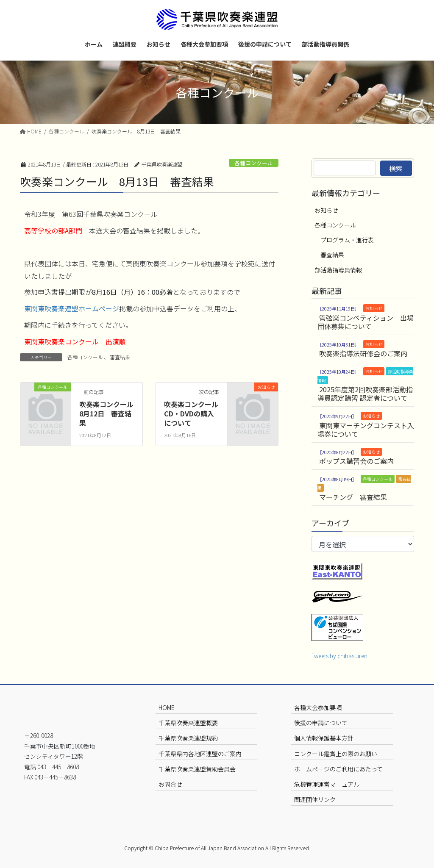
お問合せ (170, 784)
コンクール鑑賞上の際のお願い (336, 754)
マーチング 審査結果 (353, 497)
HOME (167, 707)
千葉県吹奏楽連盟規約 (188, 738)
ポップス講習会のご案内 (356, 461)
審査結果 (120, 357)
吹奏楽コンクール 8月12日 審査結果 (110, 414)
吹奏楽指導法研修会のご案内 (363, 353)
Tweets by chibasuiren (339, 656)
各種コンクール (254, 163)
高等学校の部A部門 (53, 230)
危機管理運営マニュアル (327, 784)
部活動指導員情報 (338, 270)
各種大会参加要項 (318, 707)
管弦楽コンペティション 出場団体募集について (366, 322)
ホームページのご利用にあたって (338, 769)
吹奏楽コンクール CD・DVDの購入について (195, 414)
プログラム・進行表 (347, 240)
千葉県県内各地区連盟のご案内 (200, 754)
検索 (396, 168)
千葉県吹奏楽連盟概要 (188, 723)
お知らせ (326, 210)
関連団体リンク (315, 799)
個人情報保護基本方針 (324, 738)
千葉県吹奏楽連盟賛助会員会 (197, 769)
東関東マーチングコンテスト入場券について (366, 430)
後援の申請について (321, 723)
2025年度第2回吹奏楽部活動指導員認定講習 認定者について (365, 394)
